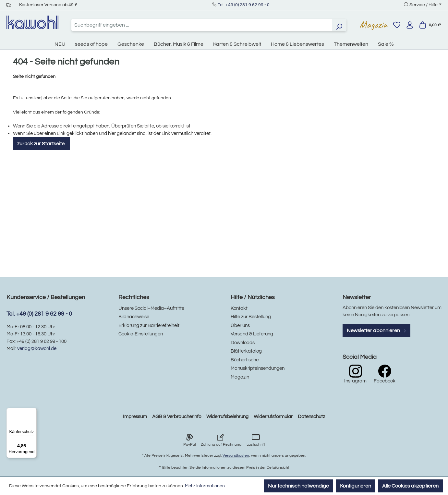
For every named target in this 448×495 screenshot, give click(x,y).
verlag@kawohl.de (37, 349)
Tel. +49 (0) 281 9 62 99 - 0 (244, 5)
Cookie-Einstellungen (141, 334)
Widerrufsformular (273, 417)
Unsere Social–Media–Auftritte (151, 308)
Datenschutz (311, 417)
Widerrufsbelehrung (227, 417)
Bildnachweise (134, 317)
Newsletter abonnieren (377, 331)
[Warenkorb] (430, 25)
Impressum (135, 417)
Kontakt (239, 308)
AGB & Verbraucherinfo (177, 417)
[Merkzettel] (397, 25)
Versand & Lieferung (252, 334)
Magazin (374, 25)
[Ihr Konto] (410, 25)
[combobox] (202, 25)
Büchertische (245, 360)
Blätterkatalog (246, 351)
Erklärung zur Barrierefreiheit (149, 326)
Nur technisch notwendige (298, 486)
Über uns (240, 326)
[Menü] (33, 412)
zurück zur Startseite (41, 144)
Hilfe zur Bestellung (251, 317)
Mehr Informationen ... (207, 486)
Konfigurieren (356, 486)
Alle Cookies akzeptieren (410, 486)
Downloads (243, 343)
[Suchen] (339, 25)
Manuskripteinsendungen (258, 368)
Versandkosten (236, 456)
